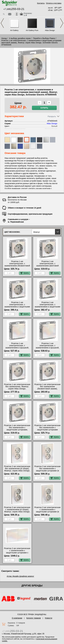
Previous (2, 23)
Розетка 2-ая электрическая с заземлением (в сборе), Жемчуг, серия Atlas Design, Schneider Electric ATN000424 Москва (17, 512)
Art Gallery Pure (32, 30)
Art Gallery (14, 30)
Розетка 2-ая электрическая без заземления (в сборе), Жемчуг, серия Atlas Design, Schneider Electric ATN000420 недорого (17, 471)
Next (62, 23)
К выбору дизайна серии (20, 38)
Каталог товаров (34, 618)
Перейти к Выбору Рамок (44, 38)
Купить (44, 108)
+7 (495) (14, 9)
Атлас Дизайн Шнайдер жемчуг (20, 576)
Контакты (41, 3)
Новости (49, 618)
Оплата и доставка (54, 3)
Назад (4, 38)
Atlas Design (50, 30)
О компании (17, 618)
